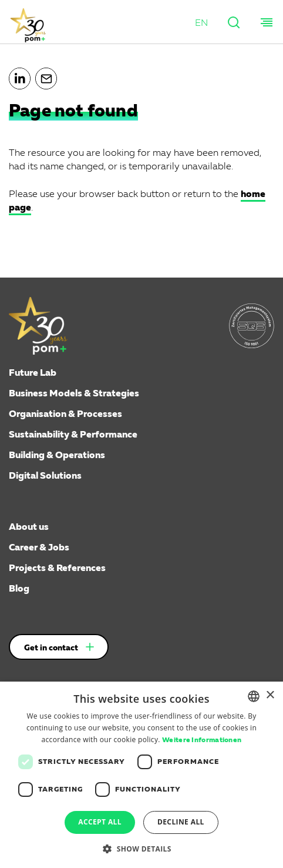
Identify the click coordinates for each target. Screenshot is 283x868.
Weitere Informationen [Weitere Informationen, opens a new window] (202, 740)
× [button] (270, 695)
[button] (201, 24)
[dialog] (141, 775)
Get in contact (51, 648)
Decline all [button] (181, 822)
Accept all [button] (100, 822)
